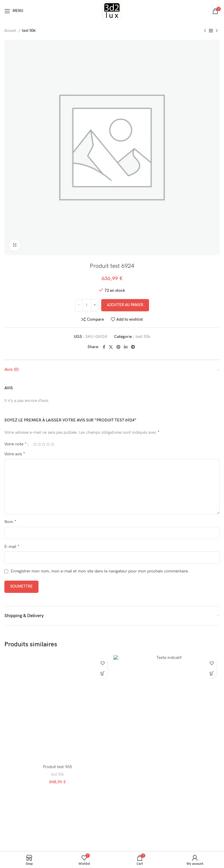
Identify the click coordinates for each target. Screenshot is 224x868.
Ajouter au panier (125, 305)
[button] (103, 673)
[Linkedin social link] (126, 347)
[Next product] (217, 31)
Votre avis (15, 454)
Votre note (15, 444)
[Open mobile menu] (14, 11)
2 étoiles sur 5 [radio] (39, 444)
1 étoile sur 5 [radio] (35, 444)
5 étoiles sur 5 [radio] (52, 444)
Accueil (11, 31)
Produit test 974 (167, 767)
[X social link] (111, 347)
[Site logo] (112, 11)
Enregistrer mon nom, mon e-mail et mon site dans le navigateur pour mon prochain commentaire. (100, 571)
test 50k (29, 31)
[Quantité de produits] (87, 305)
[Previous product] (205, 31)
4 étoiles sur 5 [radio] (48, 444)
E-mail (12, 547)
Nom (10, 522)
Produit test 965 (57, 767)
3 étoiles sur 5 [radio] (44, 444)
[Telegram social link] (133, 347)
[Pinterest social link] (118, 347)
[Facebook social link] (104, 347)
